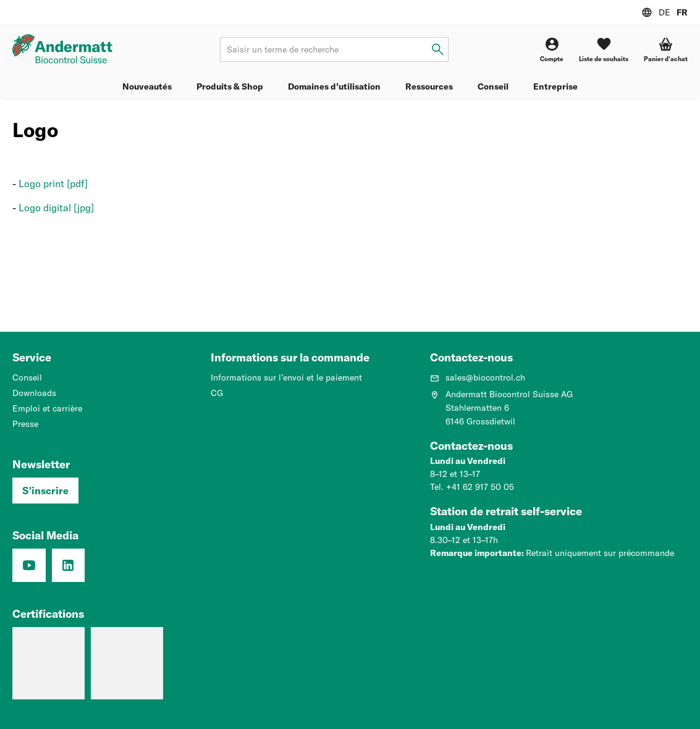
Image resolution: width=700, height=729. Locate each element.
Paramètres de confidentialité (60, 711)
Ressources (429, 86)
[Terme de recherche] (334, 49)
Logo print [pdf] (53, 183)
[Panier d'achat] (666, 50)
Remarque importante (476, 553)
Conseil (493, 86)
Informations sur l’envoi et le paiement (286, 377)
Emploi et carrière (47, 408)
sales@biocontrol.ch (478, 377)
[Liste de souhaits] (604, 50)
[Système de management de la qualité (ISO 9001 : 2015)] (127, 652)
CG (217, 393)
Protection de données (154, 711)
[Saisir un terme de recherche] (438, 50)
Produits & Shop (230, 86)
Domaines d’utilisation (334, 86)
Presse (25, 424)
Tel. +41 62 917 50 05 (472, 487)
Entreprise (555, 86)
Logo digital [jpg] (56, 208)
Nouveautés (147, 86)
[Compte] (552, 50)
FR (682, 12)
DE (664, 12)
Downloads (34, 393)
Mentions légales (228, 711)
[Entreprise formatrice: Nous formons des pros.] (48, 652)
